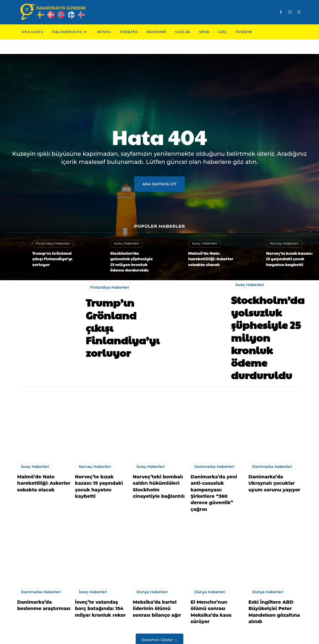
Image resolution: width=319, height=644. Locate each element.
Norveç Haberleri (283, 244)
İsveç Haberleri (126, 243)
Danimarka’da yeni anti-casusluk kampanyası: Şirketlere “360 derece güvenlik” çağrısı (217, 462)
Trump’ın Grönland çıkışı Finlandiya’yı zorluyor (54, 258)
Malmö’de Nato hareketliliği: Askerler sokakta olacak (207, 258)
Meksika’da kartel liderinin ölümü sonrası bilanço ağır (158, 568)
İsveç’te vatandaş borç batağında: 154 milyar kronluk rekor (99, 568)
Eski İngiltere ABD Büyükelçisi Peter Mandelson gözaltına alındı (271, 570)
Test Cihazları (152, 635)
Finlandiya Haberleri (52, 247)
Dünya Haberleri (151, 552)
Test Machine (183, 635)
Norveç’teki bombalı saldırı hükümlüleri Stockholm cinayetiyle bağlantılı (157, 462)
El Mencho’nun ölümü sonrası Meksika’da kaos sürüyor (217, 568)
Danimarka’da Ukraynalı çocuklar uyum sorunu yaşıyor (274, 459)
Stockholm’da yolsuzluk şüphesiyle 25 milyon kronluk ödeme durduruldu (131, 260)
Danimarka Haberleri (213, 444)
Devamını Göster (159, 597)
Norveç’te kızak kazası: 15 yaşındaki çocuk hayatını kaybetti (289, 258)
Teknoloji (127, 635)
